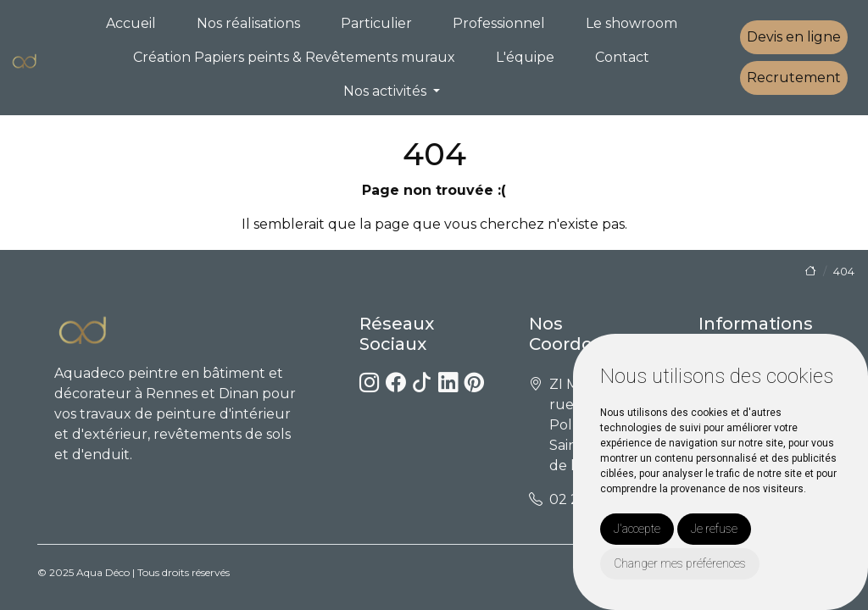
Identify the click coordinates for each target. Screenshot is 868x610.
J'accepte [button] (637, 529)
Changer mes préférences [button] (680, 563)
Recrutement (794, 78)
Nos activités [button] (387, 91)
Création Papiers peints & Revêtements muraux (294, 57)
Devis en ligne (794, 37)
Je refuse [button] (714, 529)
